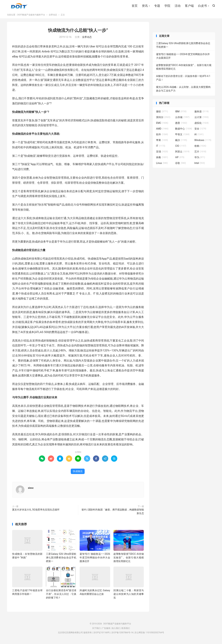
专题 (157, 6)
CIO (181, 147)
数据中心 (183, 130)
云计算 (202, 119)
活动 (178, 6)
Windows (203, 142)
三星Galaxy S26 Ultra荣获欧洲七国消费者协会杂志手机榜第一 (61, 559)
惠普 (181, 124)
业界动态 (53, 16)
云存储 (182, 119)
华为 (200, 159)
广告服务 (106, 630)
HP (180, 159)
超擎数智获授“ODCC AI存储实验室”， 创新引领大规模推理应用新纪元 (129, 559)
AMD (162, 130)
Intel (200, 165)
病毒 (162, 159)
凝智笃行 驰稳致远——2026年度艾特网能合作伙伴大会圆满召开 (95, 559)
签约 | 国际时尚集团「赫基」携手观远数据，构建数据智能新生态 (113, 513)
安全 (200, 130)
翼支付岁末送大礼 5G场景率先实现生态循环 (36, 511)
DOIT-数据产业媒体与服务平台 (19, 6)
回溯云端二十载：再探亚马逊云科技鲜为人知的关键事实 (129, 596)
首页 (135, 6)
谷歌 (181, 165)
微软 (162, 113)
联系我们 (126, 630)
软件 (162, 136)
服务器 (202, 113)
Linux (162, 165)
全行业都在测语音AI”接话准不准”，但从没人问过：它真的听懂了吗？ (61, 596)
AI (199, 136)
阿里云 (182, 153)
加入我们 (116, 630)
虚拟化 (202, 124)
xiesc (31, 489)
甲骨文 (182, 136)
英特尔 (163, 119)
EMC (162, 124)
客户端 (189, 6)
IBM (181, 113)
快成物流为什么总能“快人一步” (78, 32)
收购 (200, 147)
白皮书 (202, 6)
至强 (162, 153)
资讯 (145, 6)
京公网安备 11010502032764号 (149, 634)
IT (161, 147)
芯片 (200, 153)
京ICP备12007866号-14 (122, 634)
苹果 (162, 142)
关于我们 (96, 630)
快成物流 (78, 473)
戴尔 (181, 142)
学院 (167, 6)
